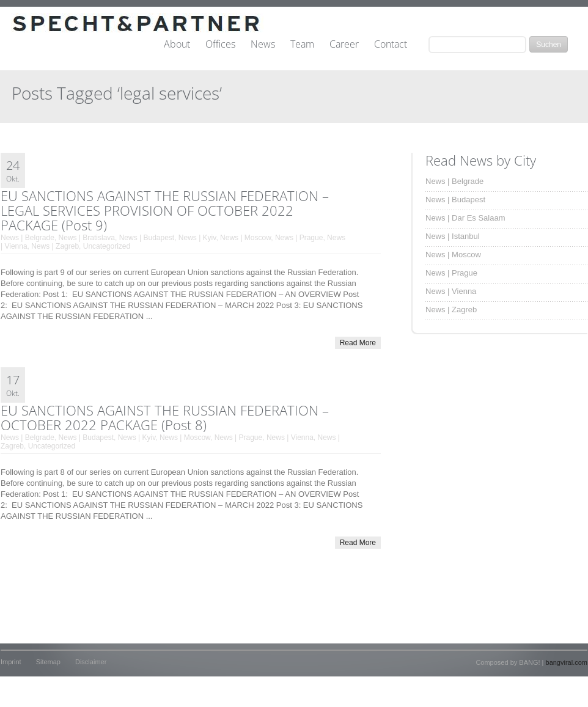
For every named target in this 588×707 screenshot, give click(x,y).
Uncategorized (107, 246)
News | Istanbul (453, 236)
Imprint (11, 662)
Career (344, 45)
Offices (220, 45)
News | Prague (299, 238)
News (263, 45)
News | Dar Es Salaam (465, 218)
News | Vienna (290, 438)
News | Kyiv (197, 238)
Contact (391, 45)
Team (302, 45)
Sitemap (48, 662)
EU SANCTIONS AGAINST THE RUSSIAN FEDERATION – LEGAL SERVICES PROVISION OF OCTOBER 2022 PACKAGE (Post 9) (165, 210)
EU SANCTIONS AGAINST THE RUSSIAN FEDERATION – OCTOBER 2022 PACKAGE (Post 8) (165, 417)
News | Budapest (147, 238)
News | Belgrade (28, 238)
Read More (358, 343)
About (177, 45)
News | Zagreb (55, 246)
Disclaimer (91, 662)
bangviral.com (567, 662)
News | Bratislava (87, 238)
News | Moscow (245, 238)
